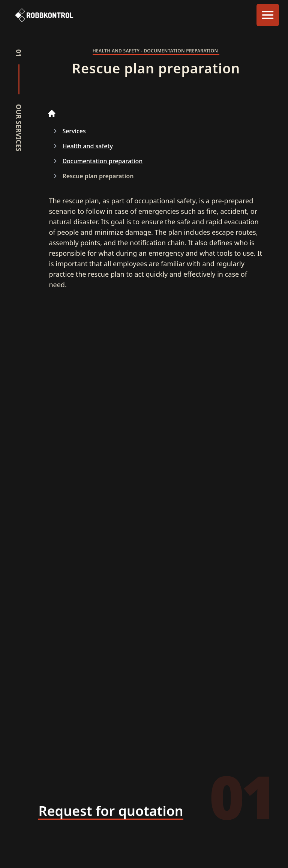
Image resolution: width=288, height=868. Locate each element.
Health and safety (88, 146)
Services (74, 131)
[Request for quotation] (111, 812)
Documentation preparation (102, 161)
